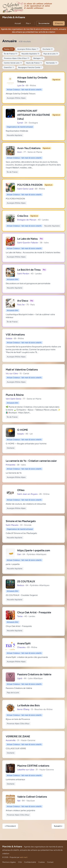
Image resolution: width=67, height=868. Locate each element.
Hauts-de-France (34, 63)
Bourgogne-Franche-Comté (30, 67)
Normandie (52, 63)
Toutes (9, 49)
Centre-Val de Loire (13, 63)
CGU (20, 862)
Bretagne (38, 58)
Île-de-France (11, 54)
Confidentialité (30, 862)
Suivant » (58, 826)
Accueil (18, 23)
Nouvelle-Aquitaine (30, 54)
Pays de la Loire (51, 54)
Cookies (42, 862)
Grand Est (9, 67)
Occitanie (48, 49)
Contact (50, 862)
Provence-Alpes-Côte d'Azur (17, 58)
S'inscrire (59, 23)
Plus (28, 23)
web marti (24, 857)
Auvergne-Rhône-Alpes (28, 49)
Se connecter (44, 23)
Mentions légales (9, 862)
